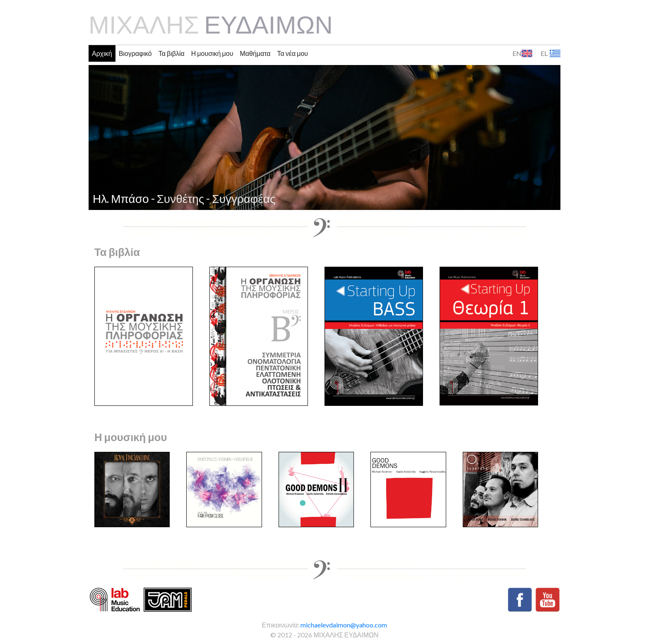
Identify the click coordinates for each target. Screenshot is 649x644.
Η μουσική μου (212, 53)
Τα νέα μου (293, 53)
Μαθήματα (255, 53)
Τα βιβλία (172, 53)
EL (544, 53)
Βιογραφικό (135, 53)
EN (517, 53)
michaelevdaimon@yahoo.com (344, 625)
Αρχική (102, 53)
